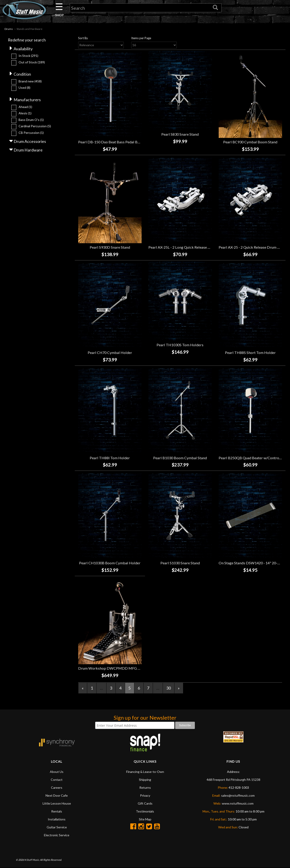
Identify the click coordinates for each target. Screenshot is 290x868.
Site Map (145, 819)
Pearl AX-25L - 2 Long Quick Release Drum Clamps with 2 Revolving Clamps (210, 247)
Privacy (145, 796)
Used (24, 88)
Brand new (30, 82)
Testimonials (145, 811)
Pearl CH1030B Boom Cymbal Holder (110, 563)
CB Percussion (31, 133)
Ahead (25, 107)
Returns (145, 788)
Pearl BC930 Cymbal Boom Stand (250, 142)
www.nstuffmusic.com (238, 804)
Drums (9, 29)
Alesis (25, 114)
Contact (57, 780)
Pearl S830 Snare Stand (180, 134)
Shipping (145, 780)
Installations (57, 819)
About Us (57, 772)
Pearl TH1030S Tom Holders (180, 345)
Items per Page (141, 38)
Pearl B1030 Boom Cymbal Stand (180, 458)
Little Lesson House (57, 804)
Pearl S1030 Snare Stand (180, 563)
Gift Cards (145, 804)
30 (169, 688)
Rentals (57, 811)
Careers (57, 788)
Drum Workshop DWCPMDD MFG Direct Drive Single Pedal (128, 668)
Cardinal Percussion (35, 126)
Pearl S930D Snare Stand (110, 247)
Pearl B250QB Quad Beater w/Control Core (254, 458)
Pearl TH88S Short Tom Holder (250, 352)
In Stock (28, 56)
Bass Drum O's (31, 120)
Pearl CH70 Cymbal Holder (110, 352)
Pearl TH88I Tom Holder (110, 458)
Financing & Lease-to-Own (145, 772)
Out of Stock (32, 62)
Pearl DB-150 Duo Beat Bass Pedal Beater (112, 142)
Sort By (83, 38)
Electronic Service (57, 835)
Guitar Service (57, 827)
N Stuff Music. (32, 860)
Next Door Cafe (57, 796)
